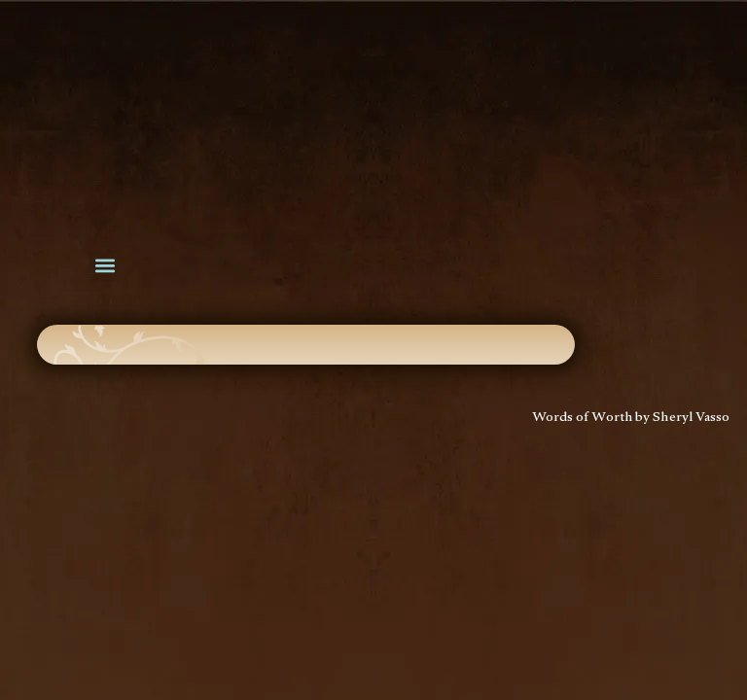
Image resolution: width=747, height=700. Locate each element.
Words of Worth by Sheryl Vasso (631, 419)
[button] (105, 266)
